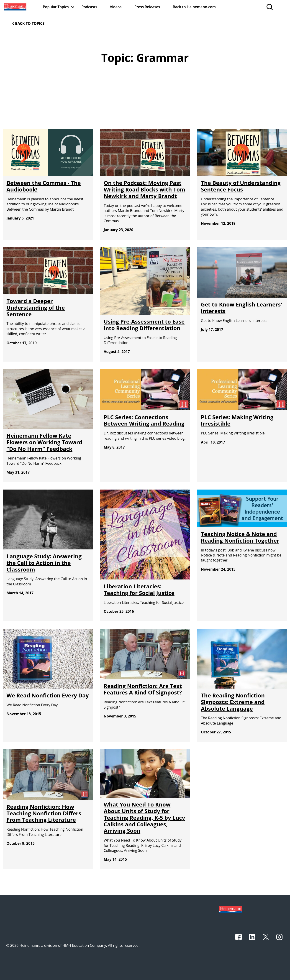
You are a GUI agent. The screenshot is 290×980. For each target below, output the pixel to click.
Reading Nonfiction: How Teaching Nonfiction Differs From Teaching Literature (44, 813)
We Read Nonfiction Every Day (48, 695)
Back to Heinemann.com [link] (194, 7)
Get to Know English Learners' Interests (242, 308)
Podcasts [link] (89, 7)
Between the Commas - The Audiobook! (44, 186)
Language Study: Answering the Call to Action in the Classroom (44, 563)
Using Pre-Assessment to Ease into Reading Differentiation (144, 325)
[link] (15, 7)
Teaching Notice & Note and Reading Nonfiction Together (240, 537)
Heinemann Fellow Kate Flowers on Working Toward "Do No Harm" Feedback (45, 442)
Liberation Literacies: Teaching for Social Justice (139, 590)
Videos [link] (116, 7)
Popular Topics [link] (56, 7)
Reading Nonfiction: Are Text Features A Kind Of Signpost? (143, 689)
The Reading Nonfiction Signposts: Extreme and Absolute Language (233, 702)
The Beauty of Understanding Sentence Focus (241, 186)
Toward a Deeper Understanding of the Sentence (36, 308)
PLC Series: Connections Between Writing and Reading (144, 420)
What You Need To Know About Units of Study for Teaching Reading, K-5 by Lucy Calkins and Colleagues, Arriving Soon (144, 817)
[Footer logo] (231, 909)
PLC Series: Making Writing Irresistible (237, 420)
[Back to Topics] (28, 24)
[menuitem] (15, 7)
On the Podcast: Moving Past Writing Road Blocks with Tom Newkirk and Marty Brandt (144, 189)
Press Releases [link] (147, 7)
